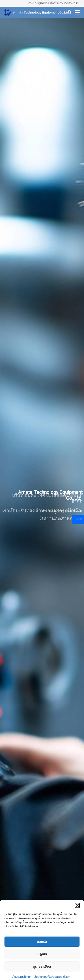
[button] (77, 914)
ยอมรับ (42, 951)
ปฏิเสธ (42, 963)
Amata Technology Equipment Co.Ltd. (41, 12)
